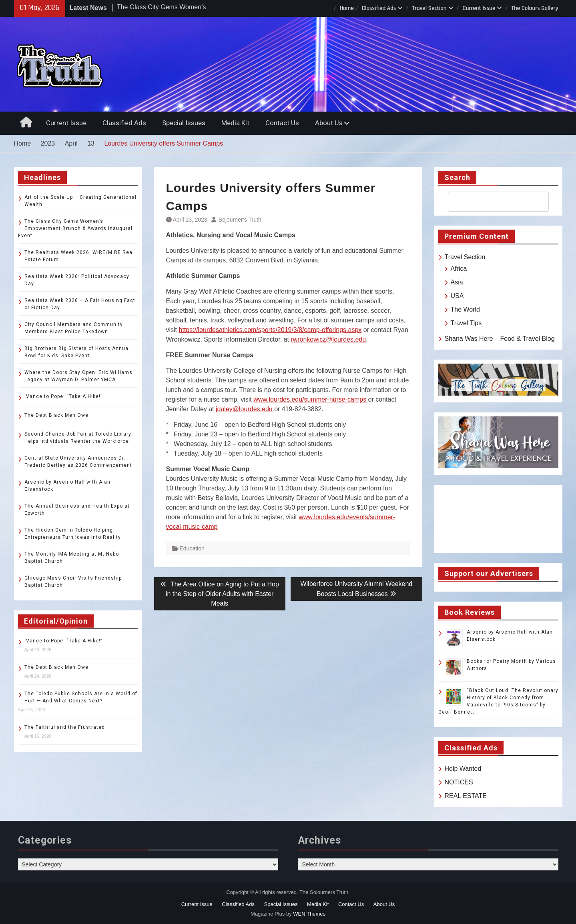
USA (457, 296)
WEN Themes (309, 914)
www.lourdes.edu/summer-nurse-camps (311, 399)
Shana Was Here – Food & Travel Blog (500, 339)
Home (346, 8)
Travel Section (429, 8)
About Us (329, 123)
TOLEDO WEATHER (498, 519)
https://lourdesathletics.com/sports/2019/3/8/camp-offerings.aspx (270, 330)
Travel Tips (466, 323)
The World (466, 309)
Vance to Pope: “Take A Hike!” (63, 396)
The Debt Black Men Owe (56, 415)
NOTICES (459, 782)
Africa (459, 269)
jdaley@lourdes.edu (244, 409)
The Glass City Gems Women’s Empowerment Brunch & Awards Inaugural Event (75, 228)
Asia (457, 282)
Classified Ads (379, 8)
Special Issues (184, 123)
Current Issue (479, 8)
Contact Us (282, 123)
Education (192, 548)
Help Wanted (463, 769)
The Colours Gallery (535, 8)
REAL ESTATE (466, 796)
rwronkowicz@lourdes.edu (328, 339)
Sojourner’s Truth (240, 220)
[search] (491, 202)
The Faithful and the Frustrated (65, 727)
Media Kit (235, 123)
